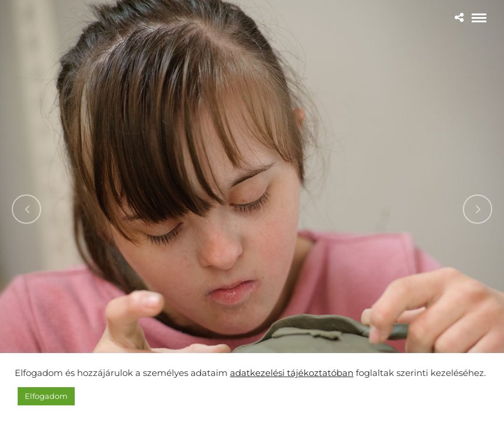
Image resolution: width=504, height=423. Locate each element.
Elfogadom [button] (46, 396)
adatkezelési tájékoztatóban (292, 373)
